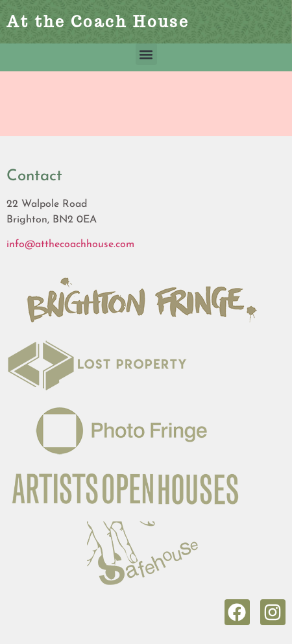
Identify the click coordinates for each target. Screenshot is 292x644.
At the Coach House (98, 22)
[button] (146, 54)
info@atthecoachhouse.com (70, 244)
